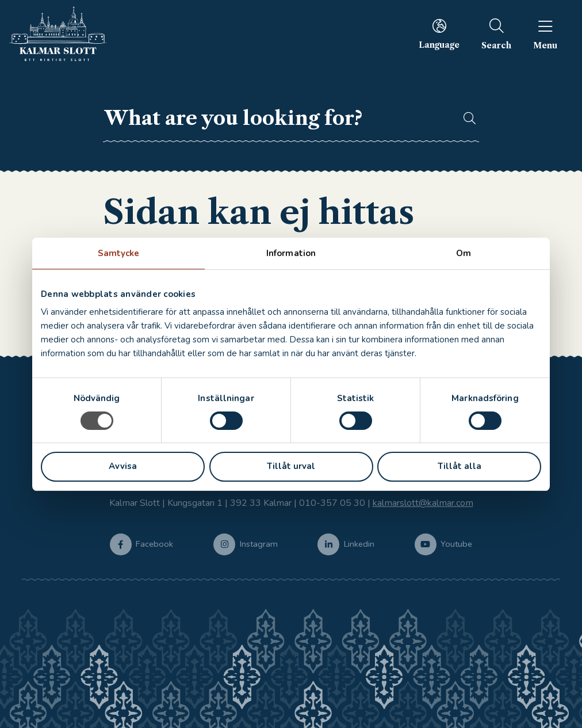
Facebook (154, 543)
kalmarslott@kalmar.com (423, 503)
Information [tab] (291, 253)
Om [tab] (464, 253)
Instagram (259, 543)
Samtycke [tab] (119, 253)
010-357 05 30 (332, 503)
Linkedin (359, 543)
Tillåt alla (460, 466)
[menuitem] (439, 34)
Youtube (456, 543)
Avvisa (123, 466)
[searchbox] (277, 119)
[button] (464, 119)
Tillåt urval (291, 466)
